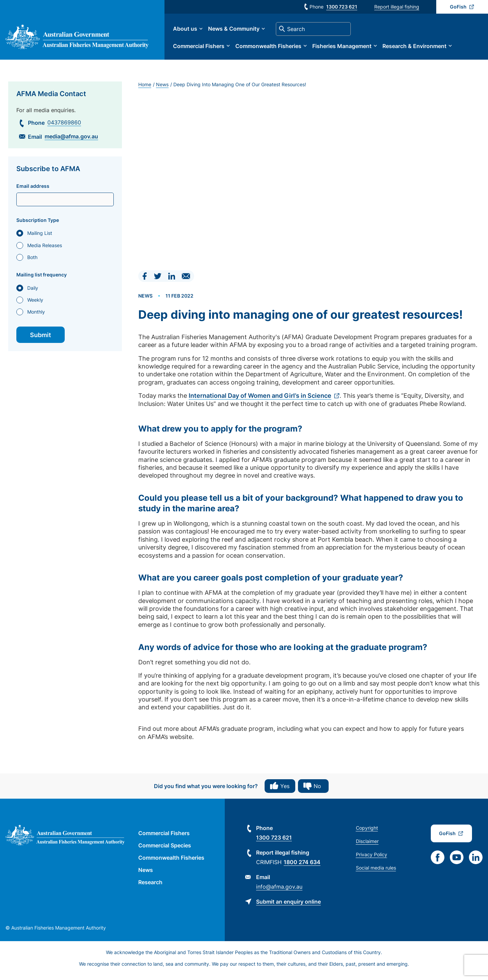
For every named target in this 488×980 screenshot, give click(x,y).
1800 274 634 (302, 867)
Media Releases (45, 250)
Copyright (367, 833)
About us (192, 31)
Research (150, 887)
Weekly (35, 305)
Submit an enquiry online (288, 906)
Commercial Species (165, 850)
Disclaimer (367, 846)
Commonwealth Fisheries (275, 48)
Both (32, 262)
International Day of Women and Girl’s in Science (260, 400)
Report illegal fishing (397, 7)
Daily (33, 293)
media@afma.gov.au (71, 141)
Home (145, 89)
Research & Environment (421, 48)
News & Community (241, 31)
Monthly (36, 317)
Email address (33, 191)
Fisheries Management (349, 48)
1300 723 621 (342, 7)
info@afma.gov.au (279, 891)
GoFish (458, 7)
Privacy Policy (372, 859)
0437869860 (64, 127)
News (162, 89)
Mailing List (40, 238)
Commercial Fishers (206, 48)
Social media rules (376, 872)
